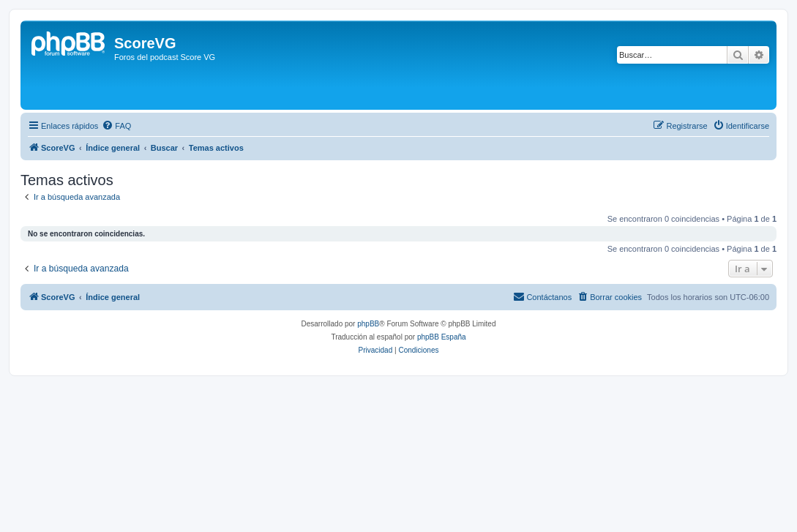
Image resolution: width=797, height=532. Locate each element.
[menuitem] (116, 126)
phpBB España (442, 337)
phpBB (368, 324)
